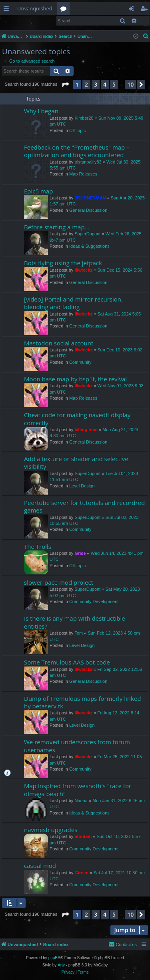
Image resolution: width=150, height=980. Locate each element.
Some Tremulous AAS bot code (67, 662)
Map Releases (83, 174)
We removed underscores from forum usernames (77, 746)
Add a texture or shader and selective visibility (76, 462)
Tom (79, 633)
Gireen (81, 873)
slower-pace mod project (59, 582)
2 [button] (86, 84)
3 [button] (96, 84)
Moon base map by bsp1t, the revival (75, 379)
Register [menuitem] (146, 10)
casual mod (40, 866)
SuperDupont (87, 234)
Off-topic (77, 130)
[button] (65, 85)
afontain (83, 836)
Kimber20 (84, 118)
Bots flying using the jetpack (63, 263)
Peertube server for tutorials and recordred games (84, 506)
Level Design (82, 486)
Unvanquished (35, 8)
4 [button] (105, 84)
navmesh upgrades (51, 830)
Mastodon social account (59, 343)
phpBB (54, 958)
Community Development (94, 601)
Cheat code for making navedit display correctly (77, 419)
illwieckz (83, 270)
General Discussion (88, 210)
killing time (86, 430)
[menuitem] (146, 36)
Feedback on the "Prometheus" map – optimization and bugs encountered (77, 151)
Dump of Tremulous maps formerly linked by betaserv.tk (83, 702)
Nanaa (81, 801)
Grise (80, 553)
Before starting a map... (57, 227)
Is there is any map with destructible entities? (75, 622)
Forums (65, 10)
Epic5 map (38, 191)
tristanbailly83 (88, 162)
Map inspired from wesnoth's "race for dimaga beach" (78, 790)
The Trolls (38, 546)
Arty (61, 965)
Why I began (41, 111)
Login (13, 21)
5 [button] (114, 84)
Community (80, 362)
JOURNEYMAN (90, 198)
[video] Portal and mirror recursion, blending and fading (73, 303)
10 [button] (130, 84)
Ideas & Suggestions (89, 246)
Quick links (8, 10)
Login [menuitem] (133, 10)
